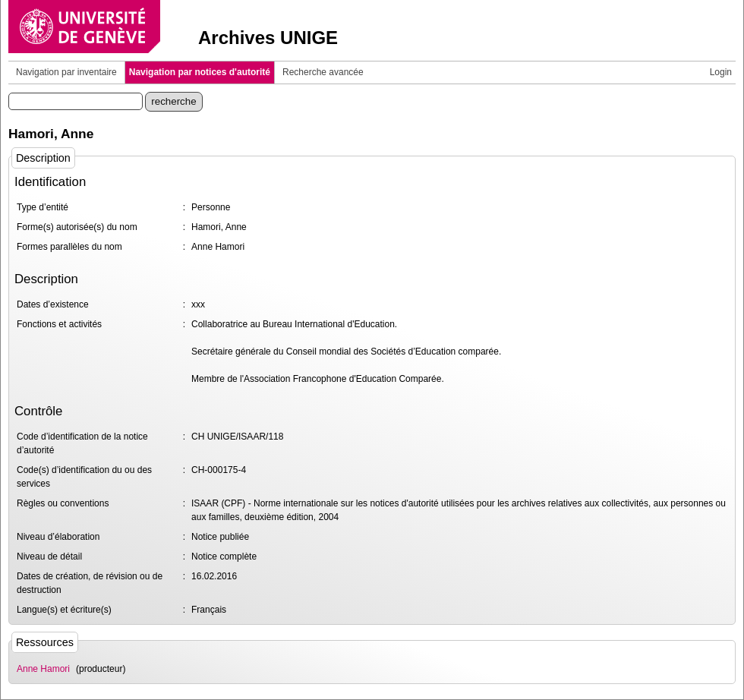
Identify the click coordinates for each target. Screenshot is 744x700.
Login (721, 72)
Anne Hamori (43, 669)
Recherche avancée (323, 72)
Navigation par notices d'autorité (200, 72)
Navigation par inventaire (66, 72)
